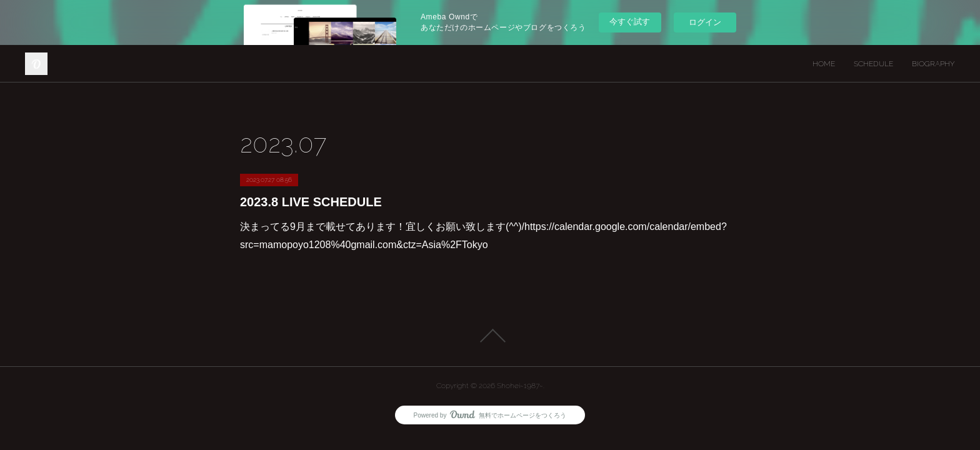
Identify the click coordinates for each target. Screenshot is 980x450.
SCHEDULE (873, 64)
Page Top (490, 336)
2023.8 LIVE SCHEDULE (311, 202)
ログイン (705, 22)
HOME (824, 64)
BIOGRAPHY (933, 64)
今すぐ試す (630, 22)
